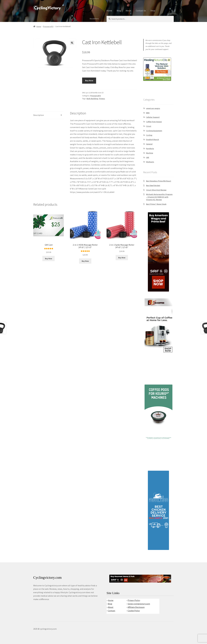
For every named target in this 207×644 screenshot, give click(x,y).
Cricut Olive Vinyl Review (156, 190)
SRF (148, 157)
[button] (72, 43)
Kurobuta (150, 148)
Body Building (92, 99)
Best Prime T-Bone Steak (156, 204)
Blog (119, 11)
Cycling (149, 135)
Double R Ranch (153, 140)
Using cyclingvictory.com (139, 604)
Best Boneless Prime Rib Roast (159, 181)
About (128, 11)
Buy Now (89, 80)
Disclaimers (94, 19)
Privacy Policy (134, 600)
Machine (150, 153)
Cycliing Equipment (154, 131)
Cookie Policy (134, 611)
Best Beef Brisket (153, 185)
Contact (112, 611)
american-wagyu (153, 108)
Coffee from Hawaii (154, 122)
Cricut (149, 126)
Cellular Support (153, 117)
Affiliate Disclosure (136, 607)
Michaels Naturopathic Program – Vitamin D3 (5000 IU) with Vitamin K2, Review (159, 197)
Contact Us (141, 11)
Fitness (102, 99)
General (149, 144)
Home (109, 11)
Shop (153, 11)
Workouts (150, 162)
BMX (148, 113)
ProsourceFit (48, 26)
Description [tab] (39, 115)
